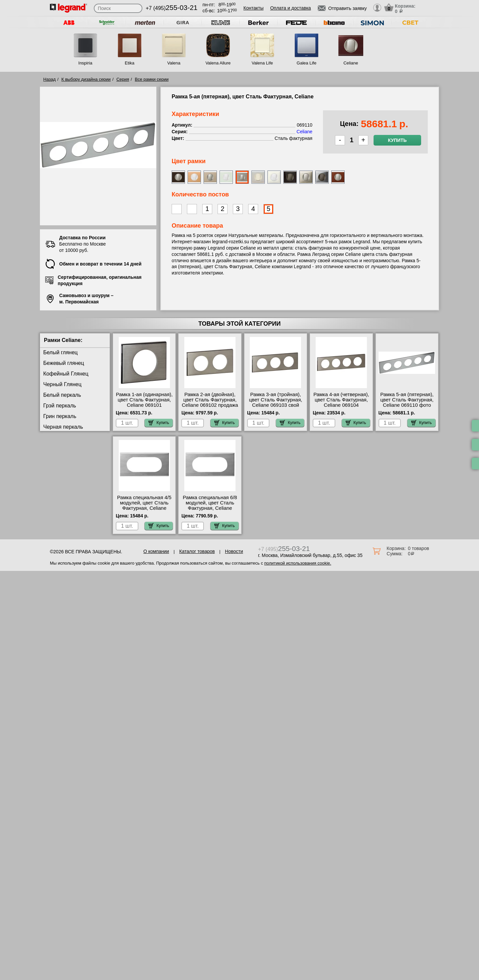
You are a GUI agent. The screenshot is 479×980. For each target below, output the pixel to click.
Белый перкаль (62, 395)
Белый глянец (60, 352)
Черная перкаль (63, 427)
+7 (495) (172, 8)
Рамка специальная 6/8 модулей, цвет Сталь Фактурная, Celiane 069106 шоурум (210, 505)
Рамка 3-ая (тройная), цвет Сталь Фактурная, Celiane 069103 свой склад (275, 402)
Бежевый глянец (64, 363)
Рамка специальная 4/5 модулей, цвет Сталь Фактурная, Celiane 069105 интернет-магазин (144, 508)
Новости (234, 551)
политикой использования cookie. (298, 563)
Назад (49, 79)
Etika (130, 63)
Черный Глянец (62, 384)
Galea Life (307, 63)
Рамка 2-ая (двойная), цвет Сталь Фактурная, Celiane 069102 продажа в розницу (210, 402)
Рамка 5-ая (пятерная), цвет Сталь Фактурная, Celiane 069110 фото (407, 400)
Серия (123, 79)
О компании (156, 551)
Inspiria (85, 63)
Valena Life (262, 63)
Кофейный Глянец (66, 374)
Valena (174, 63)
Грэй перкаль (60, 406)
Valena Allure (218, 63)
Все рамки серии (152, 79)
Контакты (253, 8)
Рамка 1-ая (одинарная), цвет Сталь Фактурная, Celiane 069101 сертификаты (144, 402)
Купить (397, 140)
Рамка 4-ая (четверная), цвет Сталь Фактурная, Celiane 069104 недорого (341, 402)
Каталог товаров (197, 551)
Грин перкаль (60, 416)
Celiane (351, 63)
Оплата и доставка (290, 8)
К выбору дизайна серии (86, 79)
